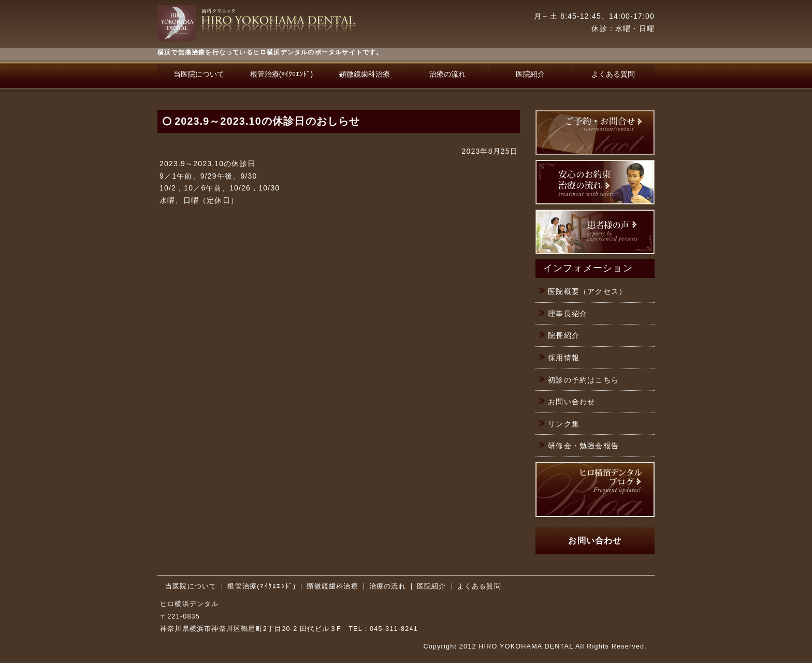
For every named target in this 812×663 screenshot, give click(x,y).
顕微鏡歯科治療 (365, 74)
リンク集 (564, 424)
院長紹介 (564, 335)
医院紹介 (530, 74)
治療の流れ (447, 74)
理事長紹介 (568, 314)
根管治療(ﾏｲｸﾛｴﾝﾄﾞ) (281, 74)
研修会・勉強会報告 (583, 446)
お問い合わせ (571, 402)
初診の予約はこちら (583, 380)
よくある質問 (613, 74)
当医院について (199, 74)
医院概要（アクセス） (587, 291)
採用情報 (564, 358)
